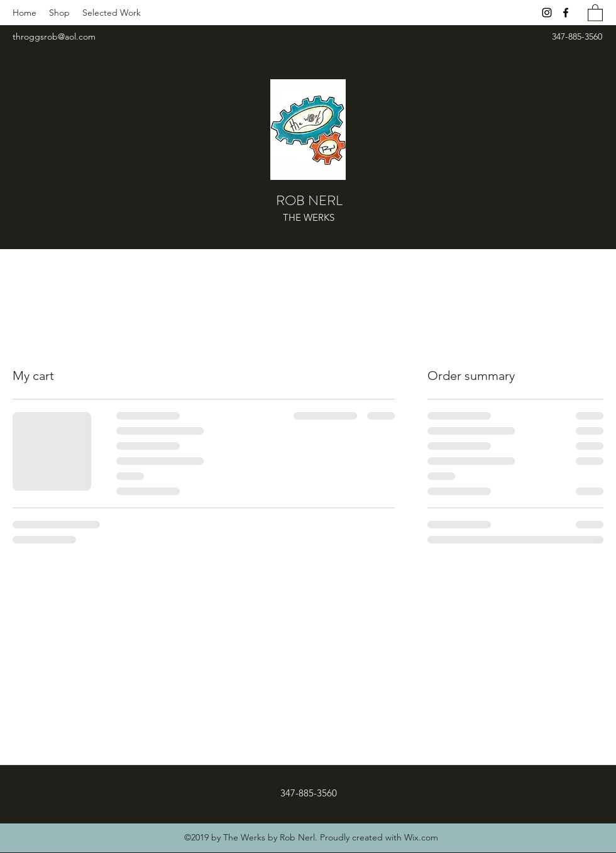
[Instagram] (547, 13)
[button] (595, 12)
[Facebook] (566, 13)
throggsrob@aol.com (54, 36)
